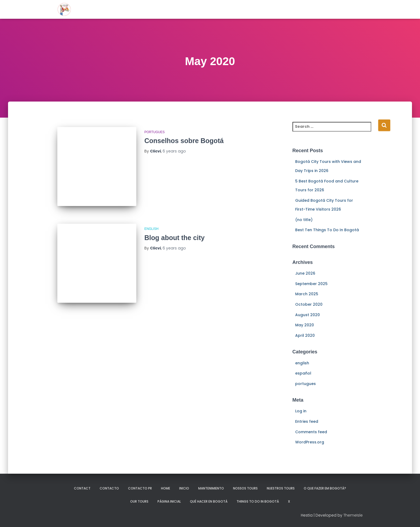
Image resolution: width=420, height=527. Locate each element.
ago (174, 151)
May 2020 (305, 325)
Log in (301, 411)
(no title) (304, 220)
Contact (82, 488)
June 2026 (305, 273)
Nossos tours (245, 488)
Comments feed (311, 432)
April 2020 (305, 335)
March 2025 (307, 294)
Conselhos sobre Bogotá (184, 141)
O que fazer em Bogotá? (325, 488)
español (303, 373)
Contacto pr (140, 488)
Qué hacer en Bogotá (209, 501)
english (151, 229)
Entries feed (307, 421)
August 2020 (307, 315)
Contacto (109, 488)
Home (166, 488)
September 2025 (311, 284)
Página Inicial (169, 501)
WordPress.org (310, 442)
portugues (155, 132)
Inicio (184, 488)
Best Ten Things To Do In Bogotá (327, 230)
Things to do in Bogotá (258, 501)
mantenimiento (211, 488)
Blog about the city (175, 238)
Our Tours (139, 501)
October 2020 (309, 304)
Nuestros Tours (281, 488)
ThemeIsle (353, 515)
